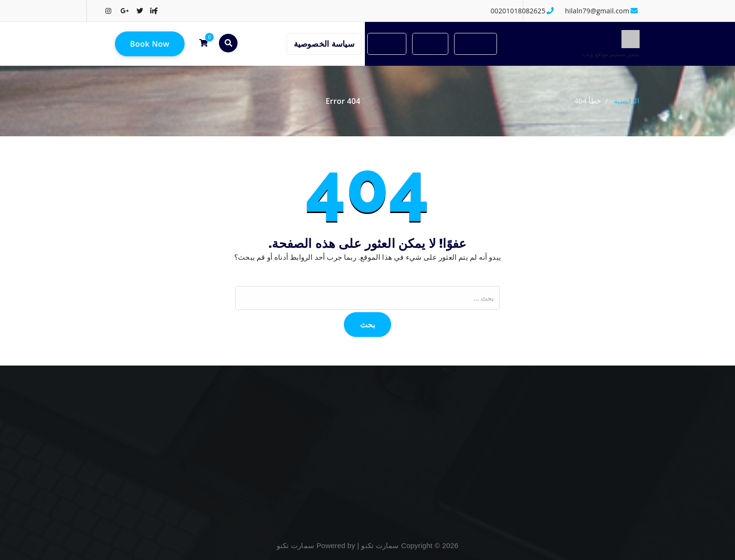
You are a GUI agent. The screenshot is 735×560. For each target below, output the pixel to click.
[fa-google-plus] (125, 11)
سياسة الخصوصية (324, 44)
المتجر (430, 44)
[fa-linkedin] (153, 11)
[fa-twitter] (140, 11)
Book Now (150, 44)
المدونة (387, 44)
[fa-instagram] (108, 11)
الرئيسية (476, 44)
